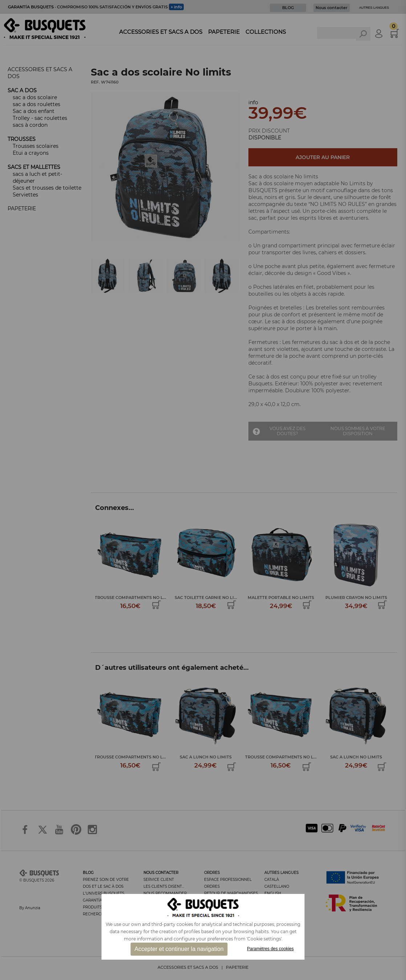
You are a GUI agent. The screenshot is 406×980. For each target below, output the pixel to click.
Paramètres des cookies (270, 949)
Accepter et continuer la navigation (179, 949)
